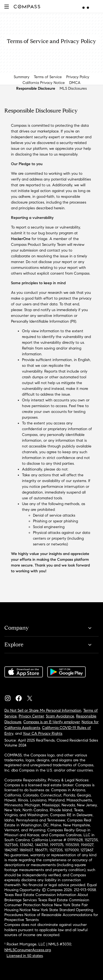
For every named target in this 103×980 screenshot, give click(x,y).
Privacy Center (31, 716)
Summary (22, 77)
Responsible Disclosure (36, 88)
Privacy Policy (78, 77)
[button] (7, 6)
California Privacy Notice (44, 83)
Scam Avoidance (60, 716)
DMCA (75, 83)
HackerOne (21, 239)
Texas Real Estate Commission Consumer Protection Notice (47, 902)
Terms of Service (48, 77)
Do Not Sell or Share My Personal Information (43, 710)
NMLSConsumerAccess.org (28, 950)
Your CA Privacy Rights (43, 733)
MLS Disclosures (73, 88)
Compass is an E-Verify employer (51, 722)
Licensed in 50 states (25, 956)
